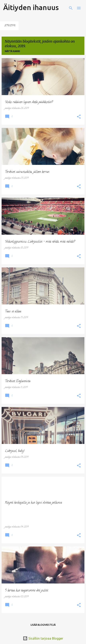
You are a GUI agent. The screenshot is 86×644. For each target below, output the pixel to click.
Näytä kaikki (12, 51)
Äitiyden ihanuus (31, 7)
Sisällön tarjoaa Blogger (43, 638)
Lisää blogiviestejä (43, 625)
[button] (79, 117)
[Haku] (71, 8)
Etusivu (10, 26)
